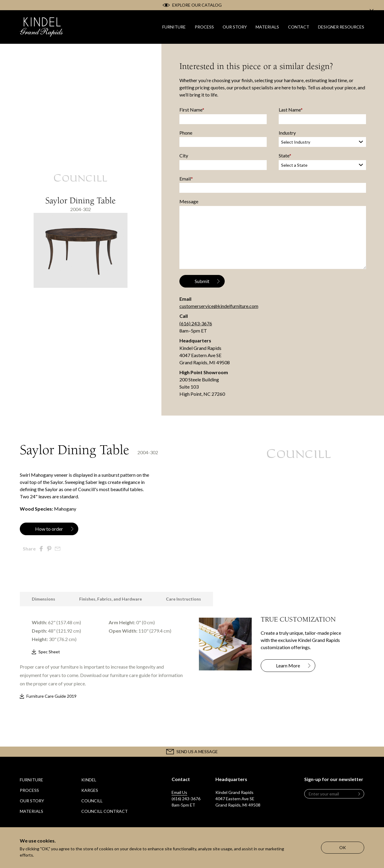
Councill (92, 801)
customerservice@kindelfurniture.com (219, 306)
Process (29, 790)
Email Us (179, 792)
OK (343, 847)
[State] (322, 165)
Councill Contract (105, 811)
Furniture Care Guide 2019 (51, 696)
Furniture (31, 780)
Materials (31, 811)
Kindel (89, 780)
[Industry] (322, 142)
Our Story (32, 801)
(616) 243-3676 (196, 323)
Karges (90, 790)
